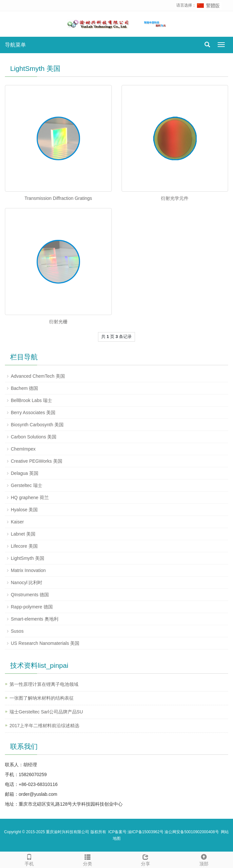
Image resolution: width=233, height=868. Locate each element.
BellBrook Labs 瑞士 (31, 400)
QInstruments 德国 (30, 595)
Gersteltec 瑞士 (27, 485)
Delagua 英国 (25, 473)
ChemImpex (23, 449)
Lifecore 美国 (24, 546)
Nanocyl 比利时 (27, 582)
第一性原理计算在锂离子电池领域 (44, 684)
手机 (29, 859)
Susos (17, 631)
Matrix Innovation (28, 570)
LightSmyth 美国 (28, 558)
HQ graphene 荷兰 (30, 498)
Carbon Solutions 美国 (34, 437)
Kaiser (17, 522)
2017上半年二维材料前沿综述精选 (44, 726)
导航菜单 (15, 45)
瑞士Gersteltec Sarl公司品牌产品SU (46, 712)
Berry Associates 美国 (33, 413)
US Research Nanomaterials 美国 (45, 643)
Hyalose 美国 (24, 510)
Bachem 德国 (24, 388)
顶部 (204, 859)
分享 (146, 859)
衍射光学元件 (175, 198)
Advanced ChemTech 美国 (38, 376)
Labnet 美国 (23, 534)
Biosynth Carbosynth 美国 (37, 425)
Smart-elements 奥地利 (35, 619)
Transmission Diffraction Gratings (58, 198)
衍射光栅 (58, 322)
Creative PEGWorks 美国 (37, 461)
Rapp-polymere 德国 (32, 607)
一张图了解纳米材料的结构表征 (42, 698)
